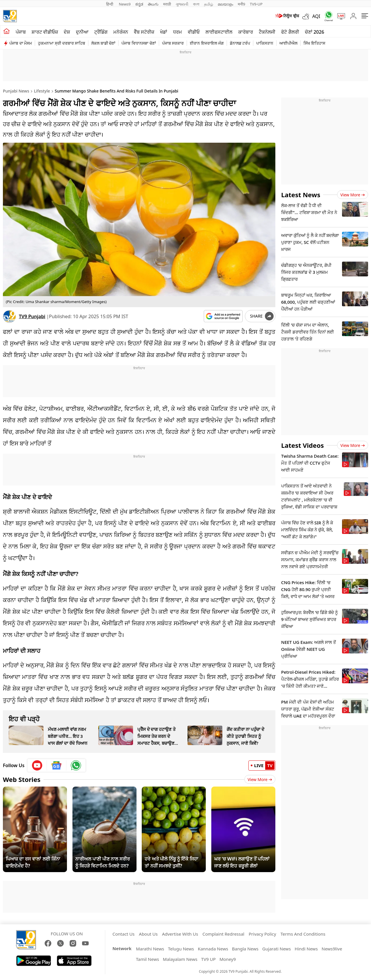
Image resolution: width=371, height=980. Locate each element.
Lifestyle (42, 91)
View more (353, 195)
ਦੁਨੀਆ (82, 32)
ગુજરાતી (182, 4)
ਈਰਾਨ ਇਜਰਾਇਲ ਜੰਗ (207, 43)
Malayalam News (180, 959)
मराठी (167, 4)
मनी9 (241, 4)
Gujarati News (277, 949)
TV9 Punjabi (32, 316)
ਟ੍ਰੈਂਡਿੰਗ (101, 32)
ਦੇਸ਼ (67, 32)
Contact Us (123, 934)
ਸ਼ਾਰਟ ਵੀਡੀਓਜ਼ (45, 32)
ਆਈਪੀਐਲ (288, 43)
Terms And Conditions (303, 934)
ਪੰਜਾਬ (21, 32)
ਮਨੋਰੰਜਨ (121, 32)
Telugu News (181, 949)
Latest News (301, 195)
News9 (125, 4)
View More (260, 779)
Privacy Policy (262, 934)
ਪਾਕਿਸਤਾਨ (265, 43)
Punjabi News (16, 91)
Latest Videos (302, 445)
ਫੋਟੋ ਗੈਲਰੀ (290, 32)
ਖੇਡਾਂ (164, 32)
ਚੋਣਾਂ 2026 (315, 32)
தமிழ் (209, 4)
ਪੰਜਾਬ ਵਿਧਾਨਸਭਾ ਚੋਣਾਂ (139, 43)
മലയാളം (225, 4)
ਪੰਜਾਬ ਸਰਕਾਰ (173, 43)
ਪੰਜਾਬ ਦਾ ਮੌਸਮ (21, 43)
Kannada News (213, 949)
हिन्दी (110, 4)
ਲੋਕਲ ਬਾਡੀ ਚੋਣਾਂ (103, 43)
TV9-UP (256, 4)
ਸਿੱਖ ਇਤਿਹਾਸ (314, 43)
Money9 (228, 959)
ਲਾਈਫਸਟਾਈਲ (219, 32)
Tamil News (148, 959)
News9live (332, 949)
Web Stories (22, 779)
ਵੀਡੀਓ (194, 32)
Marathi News (150, 949)
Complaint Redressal (223, 934)
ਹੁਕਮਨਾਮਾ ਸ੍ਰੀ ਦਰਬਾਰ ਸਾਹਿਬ (62, 43)
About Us (148, 934)
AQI (316, 16)
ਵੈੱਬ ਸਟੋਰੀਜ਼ (144, 32)
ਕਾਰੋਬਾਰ (246, 32)
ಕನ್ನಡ (139, 4)
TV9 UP (208, 959)
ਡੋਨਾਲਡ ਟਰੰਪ (240, 43)
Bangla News (245, 949)
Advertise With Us (180, 934)
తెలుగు (153, 4)
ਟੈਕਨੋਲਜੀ (267, 32)
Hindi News (306, 949)
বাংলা (196, 4)
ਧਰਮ (178, 32)
